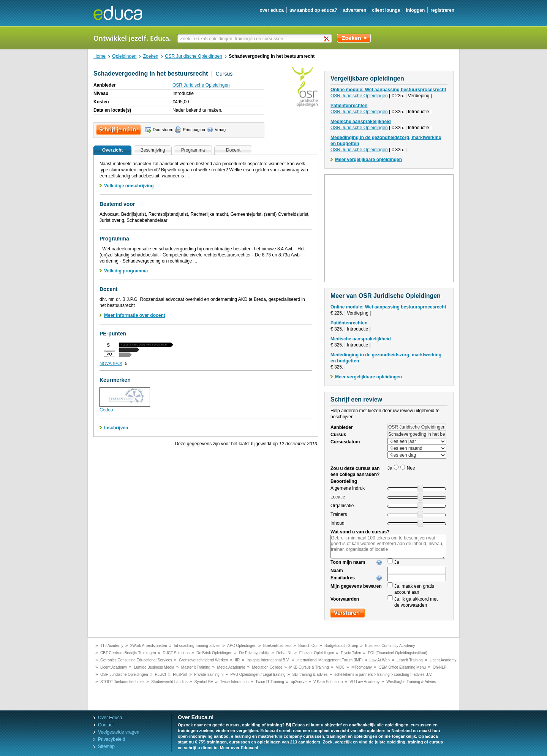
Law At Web (380, 660)
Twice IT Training (270, 682)
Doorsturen (163, 130)
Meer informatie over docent (135, 315)
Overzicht (113, 150)
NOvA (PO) (111, 364)
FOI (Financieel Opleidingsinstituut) (398, 653)
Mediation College (267, 667)
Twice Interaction (234, 682)
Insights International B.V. (268, 660)
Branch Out (308, 646)
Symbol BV (204, 682)
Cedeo (106, 410)
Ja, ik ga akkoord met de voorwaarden (416, 602)
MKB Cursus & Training (309, 667)
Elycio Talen (351, 653)
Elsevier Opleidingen (317, 653)
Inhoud (338, 523)
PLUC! (160, 675)
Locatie (338, 497)
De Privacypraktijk (255, 653)
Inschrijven (116, 428)
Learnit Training (410, 660)
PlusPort (180, 675)
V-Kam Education (328, 682)
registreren (442, 10)
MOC (340, 667)
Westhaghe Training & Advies (411, 682)
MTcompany (362, 667)
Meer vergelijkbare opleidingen (368, 160)
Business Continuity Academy (390, 646)
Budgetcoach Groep (341, 646)
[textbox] (255, 39)
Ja (397, 562)
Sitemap (106, 747)
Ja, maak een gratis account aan (414, 589)
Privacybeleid (111, 739)
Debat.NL (285, 653)
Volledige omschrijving (129, 186)
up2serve (299, 682)
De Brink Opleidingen (214, 653)
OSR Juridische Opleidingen (201, 85)
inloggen (415, 10)
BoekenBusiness (277, 646)
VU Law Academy (364, 682)
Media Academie (231, 667)
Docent (233, 150)
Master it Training (196, 667)
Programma (193, 150)
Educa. (123, 13)
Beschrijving (153, 150)
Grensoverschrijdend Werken (203, 660)
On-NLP (439, 667)
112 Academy (112, 646)
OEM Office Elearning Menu (402, 667)
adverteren (355, 10)
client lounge (386, 10)
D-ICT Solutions (176, 653)
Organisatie (342, 506)
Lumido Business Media (154, 667)
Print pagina (194, 130)
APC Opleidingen (242, 646)
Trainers (339, 514)
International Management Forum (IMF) (330, 660)
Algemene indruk (348, 488)
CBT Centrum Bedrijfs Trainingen (128, 653)
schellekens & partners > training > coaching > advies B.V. (383, 675)
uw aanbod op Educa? (313, 10)
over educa (272, 10)
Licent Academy (443, 660)
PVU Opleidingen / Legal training (258, 675)
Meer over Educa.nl (239, 748)
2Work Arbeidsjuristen (149, 646)
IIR (237, 660)
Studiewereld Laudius (169, 682)
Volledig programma (126, 271)
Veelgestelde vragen (119, 732)
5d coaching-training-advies (197, 646)
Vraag (220, 130)
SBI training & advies (310, 675)
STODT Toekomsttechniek (122, 682)
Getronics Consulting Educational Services (136, 660)
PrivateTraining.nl (209, 675)
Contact (106, 725)
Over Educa (110, 718)
